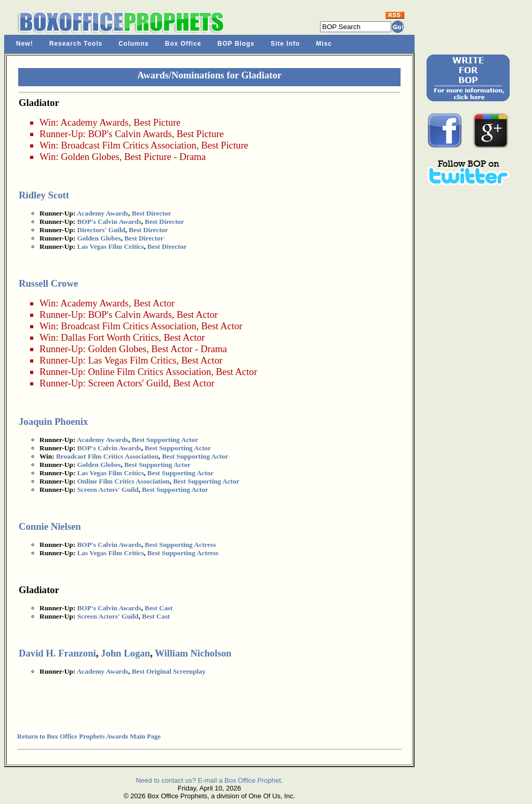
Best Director (152, 213)
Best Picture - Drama (165, 157)
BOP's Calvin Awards (130, 134)
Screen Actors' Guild (128, 383)
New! (25, 44)
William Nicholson (193, 653)
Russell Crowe (48, 283)
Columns (134, 44)
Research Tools (76, 44)
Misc (324, 44)
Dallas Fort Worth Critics (110, 337)
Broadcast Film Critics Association (129, 145)
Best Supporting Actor (165, 440)
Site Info (285, 44)
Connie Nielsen (50, 526)
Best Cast (159, 608)
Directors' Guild (101, 230)
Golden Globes (90, 157)
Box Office (183, 44)
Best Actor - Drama (189, 349)
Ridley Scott (44, 195)
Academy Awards (94, 122)
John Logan (125, 653)
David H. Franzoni (57, 653)
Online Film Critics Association (149, 372)
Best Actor (154, 303)
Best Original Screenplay (169, 671)
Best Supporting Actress (181, 545)
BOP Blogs (236, 44)
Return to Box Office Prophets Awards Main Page (89, 736)
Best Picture (157, 122)
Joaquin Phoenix (53, 421)
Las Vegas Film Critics (110, 246)
